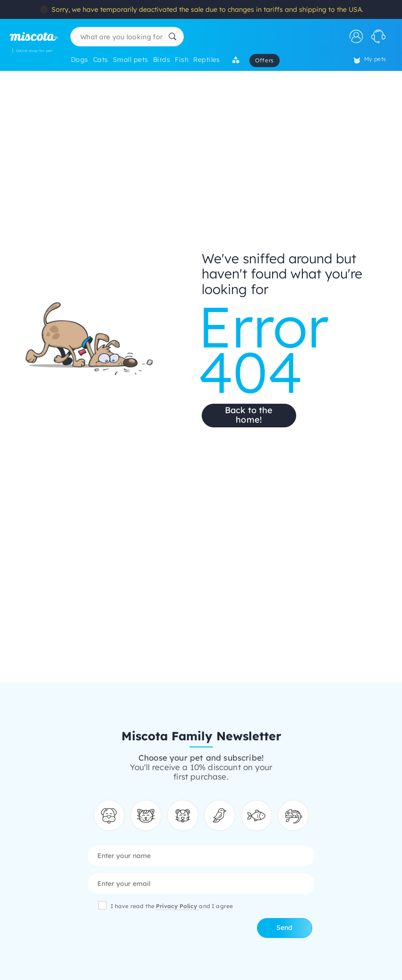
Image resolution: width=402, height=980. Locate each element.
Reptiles (207, 60)
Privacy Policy (177, 906)
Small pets (131, 60)
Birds (162, 60)
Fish (182, 60)
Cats (101, 60)
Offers (265, 60)
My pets (370, 60)
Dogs (80, 60)
